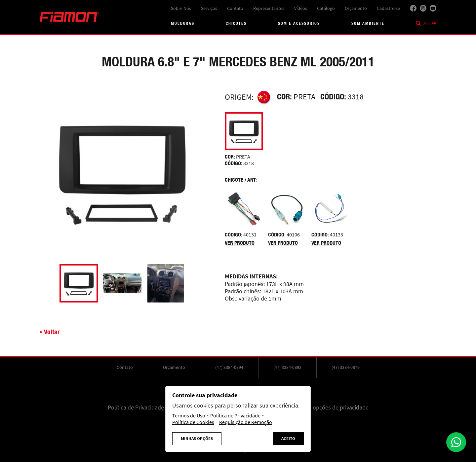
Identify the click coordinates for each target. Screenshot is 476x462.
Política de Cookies (193, 422)
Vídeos (301, 8)
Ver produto (240, 243)
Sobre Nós (181, 8)
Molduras (183, 23)
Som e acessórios (299, 23)
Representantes (269, 8)
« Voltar (50, 332)
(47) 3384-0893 (287, 367)
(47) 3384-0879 (346, 367)
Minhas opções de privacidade (331, 408)
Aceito (288, 439)
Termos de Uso (189, 416)
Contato (235, 8)
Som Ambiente (368, 23)
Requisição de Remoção (246, 422)
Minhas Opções (197, 439)
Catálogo (326, 8)
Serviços (209, 8)
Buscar (429, 23)
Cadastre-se (388, 8)
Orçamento (356, 8)
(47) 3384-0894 (229, 367)
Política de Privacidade (136, 408)
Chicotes (236, 23)
